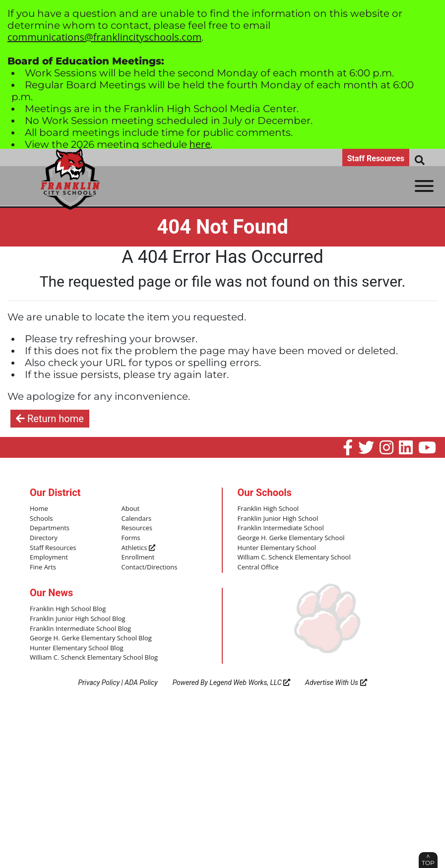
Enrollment (138, 558)
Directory (44, 538)
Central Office (258, 567)
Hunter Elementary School (277, 548)
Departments (50, 528)
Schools (41, 519)
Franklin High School (268, 509)
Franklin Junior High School (278, 519)
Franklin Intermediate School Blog (80, 629)
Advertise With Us (336, 682)
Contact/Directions (150, 567)
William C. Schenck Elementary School (294, 558)
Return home (50, 419)
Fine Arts (43, 567)
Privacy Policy (99, 682)
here (200, 144)
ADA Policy (141, 682)
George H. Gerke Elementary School (291, 538)
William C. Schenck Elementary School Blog (94, 658)
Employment (49, 558)
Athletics (138, 548)
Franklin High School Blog (68, 609)
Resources (137, 528)
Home (39, 509)
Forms (131, 538)
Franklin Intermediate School (281, 528)
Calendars (137, 519)
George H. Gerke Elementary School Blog (91, 638)
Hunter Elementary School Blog (77, 648)
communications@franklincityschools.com (104, 37)
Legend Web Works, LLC (250, 682)
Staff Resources (376, 158)
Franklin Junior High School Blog (78, 619)
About (131, 509)
